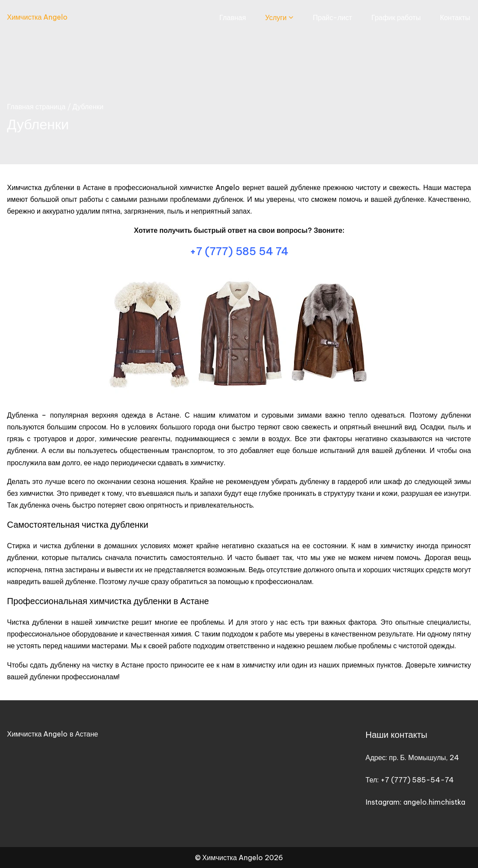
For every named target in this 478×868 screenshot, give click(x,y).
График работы (396, 17)
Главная (233, 17)
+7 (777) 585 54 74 (239, 251)
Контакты (455, 17)
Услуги (276, 17)
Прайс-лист (333, 17)
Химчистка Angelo (37, 17)
